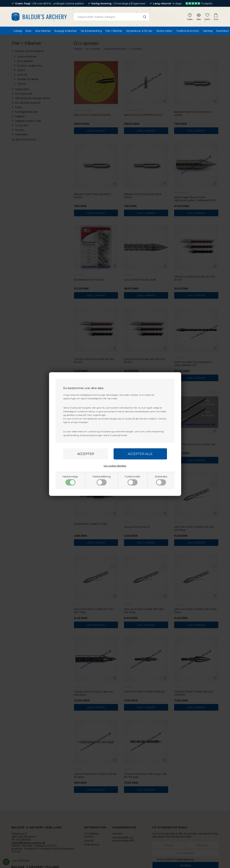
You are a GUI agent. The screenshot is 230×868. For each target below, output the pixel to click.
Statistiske (161, 480)
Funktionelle (133, 480)
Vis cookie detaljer (115, 466)
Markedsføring (102, 480)
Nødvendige (70, 480)
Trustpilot (199, 3)
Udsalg (18, 31)
